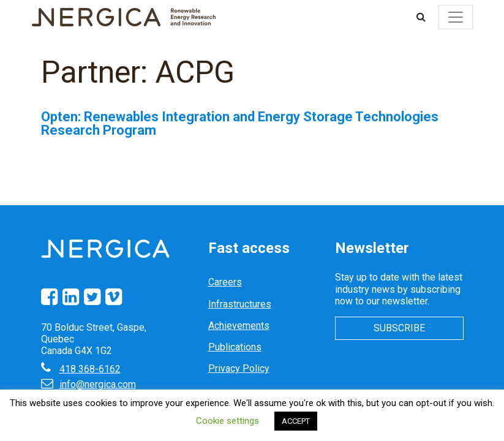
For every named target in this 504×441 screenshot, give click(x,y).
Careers (225, 282)
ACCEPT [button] (296, 421)
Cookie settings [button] (228, 421)
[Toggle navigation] (456, 17)
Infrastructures (240, 304)
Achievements (239, 326)
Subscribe (399, 328)
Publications (235, 347)
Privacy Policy (239, 368)
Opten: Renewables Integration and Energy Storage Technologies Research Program (240, 123)
